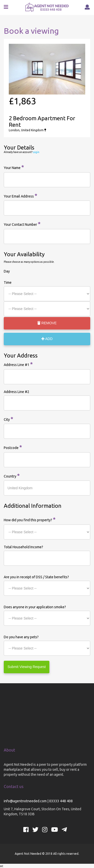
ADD (47, 339)
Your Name (14, 167)
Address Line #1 (18, 364)
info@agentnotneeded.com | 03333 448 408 (38, 801)
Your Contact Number (22, 224)
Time (8, 282)
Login (36, 152)
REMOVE (47, 323)
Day (7, 271)
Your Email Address (20, 196)
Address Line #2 (17, 392)
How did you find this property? (30, 519)
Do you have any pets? (21, 637)
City (8, 419)
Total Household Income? (23, 547)
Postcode (13, 447)
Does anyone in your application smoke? (35, 607)
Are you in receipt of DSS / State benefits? (36, 577)
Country (12, 476)
